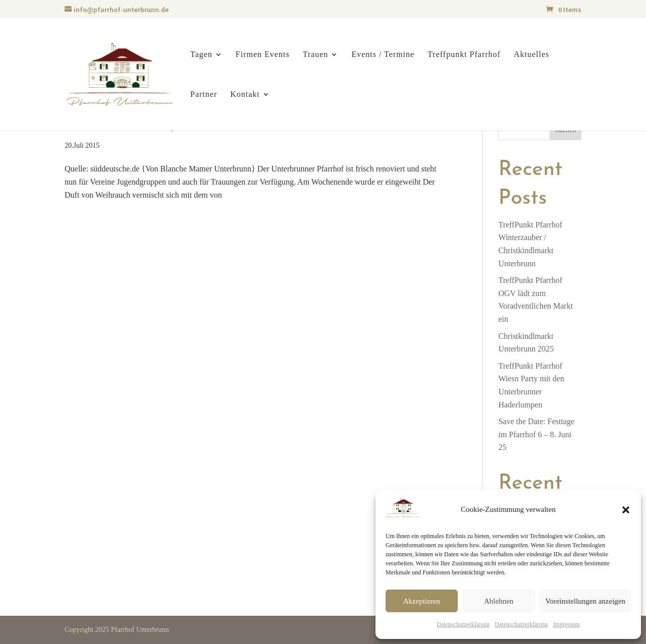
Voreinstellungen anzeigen (585, 601)
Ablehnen (499, 601)
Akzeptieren (422, 601)
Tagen (201, 55)
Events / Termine (383, 55)
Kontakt (245, 95)
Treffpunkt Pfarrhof (464, 55)
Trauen (316, 55)
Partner (204, 95)
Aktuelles (531, 55)
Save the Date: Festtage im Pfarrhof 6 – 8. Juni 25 (536, 434)
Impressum (567, 624)
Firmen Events (263, 55)
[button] (626, 510)
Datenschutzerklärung (463, 624)
